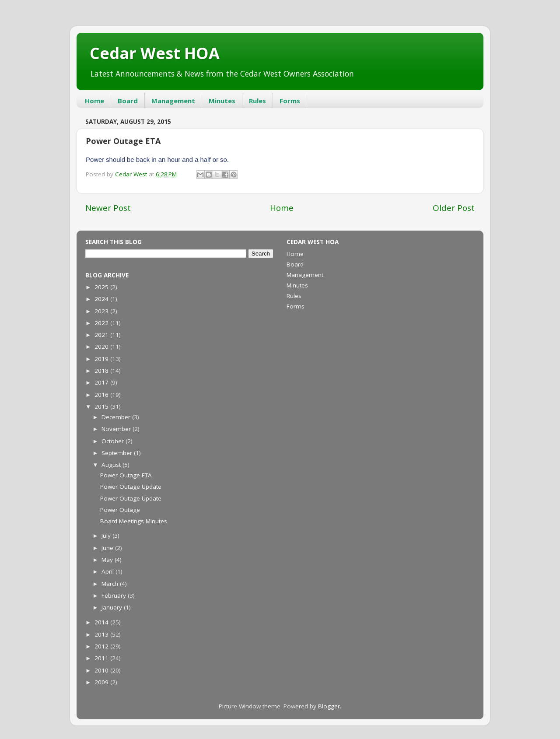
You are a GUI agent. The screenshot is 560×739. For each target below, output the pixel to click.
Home (94, 101)
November (117, 429)
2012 (102, 646)
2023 (102, 311)
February (115, 595)
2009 (102, 682)
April (108, 571)
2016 (102, 395)
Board (128, 101)
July (107, 536)
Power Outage (120, 510)
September (118, 453)
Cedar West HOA (155, 53)
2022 (102, 323)
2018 (102, 371)
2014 (102, 622)
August (112, 465)
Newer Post (108, 208)
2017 (102, 382)
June (108, 548)
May (108, 560)
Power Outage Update (131, 487)
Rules (257, 101)
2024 (102, 299)
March (111, 584)
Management (173, 101)
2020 (102, 347)
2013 (102, 634)
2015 (102, 406)
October (114, 441)
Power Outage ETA (126, 475)
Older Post (454, 208)
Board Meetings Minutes (134, 521)
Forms (290, 101)
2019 (102, 359)
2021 (102, 335)
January (113, 607)
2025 (102, 287)
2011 (102, 658)
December (117, 417)
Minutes (222, 101)
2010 (102, 670)
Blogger (329, 706)
